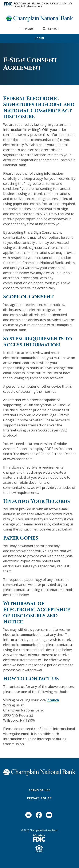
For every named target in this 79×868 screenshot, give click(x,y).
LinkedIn (29, 816)
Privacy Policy (39, 798)
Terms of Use (39, 790)
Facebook (40, 816)
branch (53, 700)
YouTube (50, 816)
